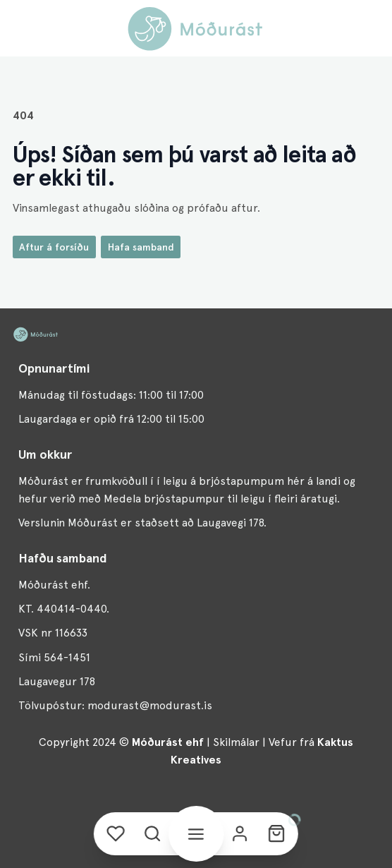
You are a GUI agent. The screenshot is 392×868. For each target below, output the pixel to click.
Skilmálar (236, 742)
